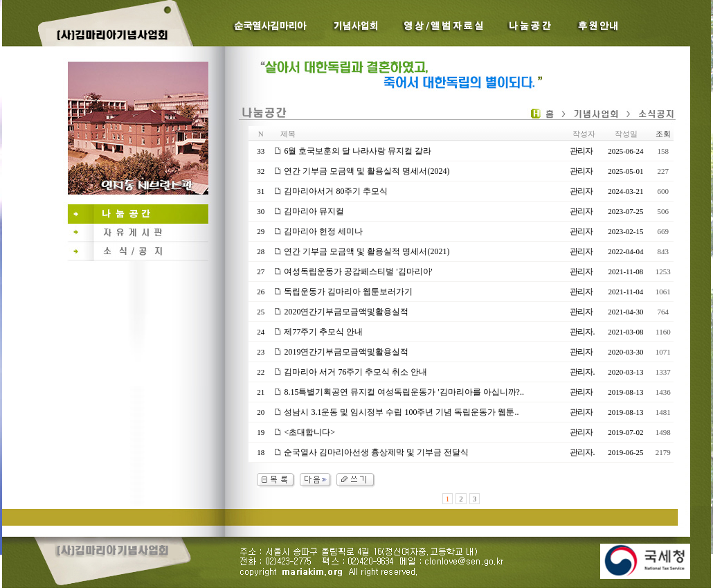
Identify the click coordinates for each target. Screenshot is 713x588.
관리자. (582, 332)
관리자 (581, 151)
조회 (663, 134)
